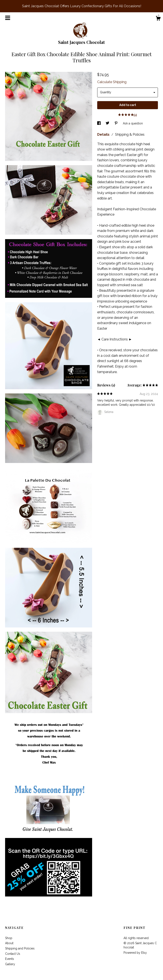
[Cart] (158, 19)
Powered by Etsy (135, 953)
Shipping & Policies (130, 135)
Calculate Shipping (112, 82)
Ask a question (133, 123)
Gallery (10, 964)
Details (104, 135)
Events (10, 959)
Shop (9, 938)
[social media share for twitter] (108, 123)
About (9, 943)
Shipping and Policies (20, 948)
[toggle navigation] (8, 18)
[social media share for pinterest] (117, 123)
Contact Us (13, 954)
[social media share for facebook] (99, 123)
